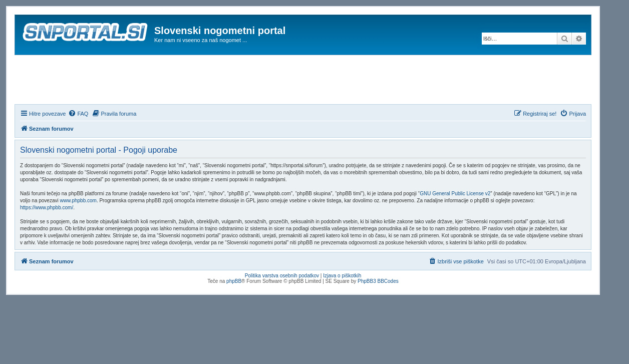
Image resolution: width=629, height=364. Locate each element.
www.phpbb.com (78, 201)
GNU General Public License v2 (455, 194)
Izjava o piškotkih (342, 276)
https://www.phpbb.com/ (47, 208)
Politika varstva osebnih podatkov (282, 276)
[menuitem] (78, 114)
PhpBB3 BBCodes (378, 281)
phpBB (234, 281)
